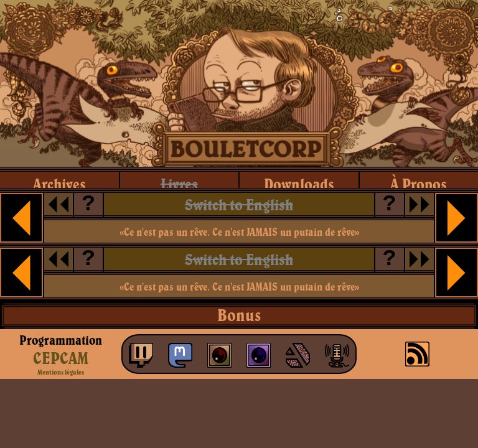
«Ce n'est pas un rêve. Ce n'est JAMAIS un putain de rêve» (239, 232)
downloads (299, 184)
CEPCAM (61, 358)
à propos (419, 184)
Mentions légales (61, 372)
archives (59, 184)
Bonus (239, 315)
